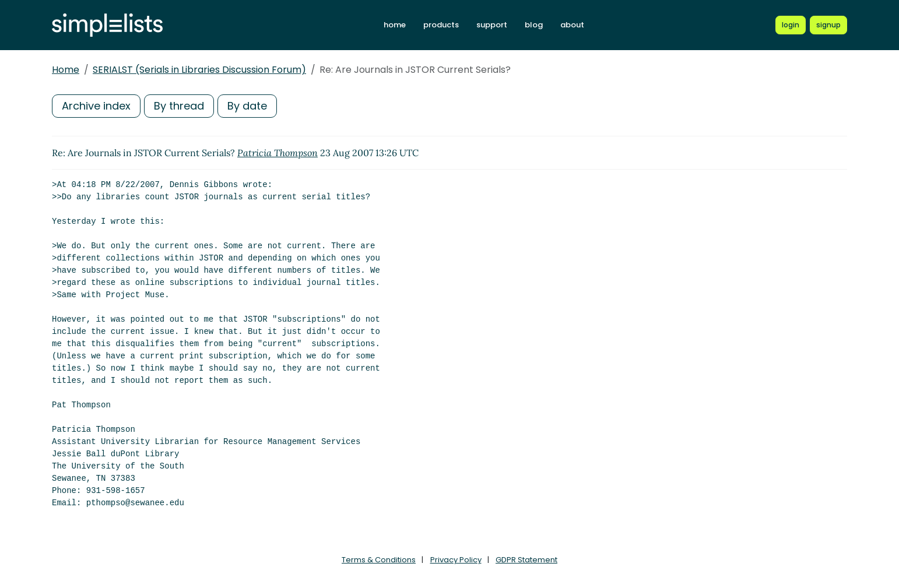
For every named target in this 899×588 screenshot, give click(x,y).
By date (247, 106)
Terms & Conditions (379, 560)
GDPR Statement (526, 560)
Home (66, 70)
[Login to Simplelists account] (791, 25)
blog (534, 25)
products (441, 25)
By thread (179, 106)
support (492, 25)
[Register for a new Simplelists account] (828, 25)
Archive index (96, 106)
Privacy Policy (456, 560)
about (572, 25)
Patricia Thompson (278, 153)
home (395, 25)
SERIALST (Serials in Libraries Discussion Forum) (199, 70)
